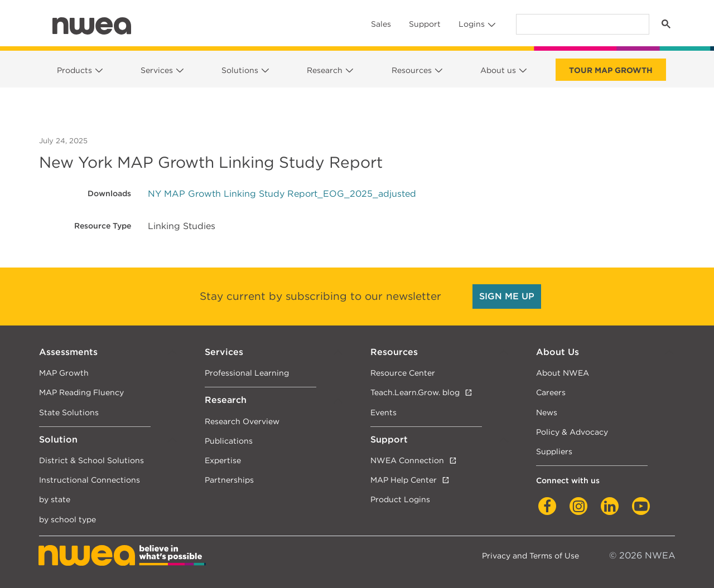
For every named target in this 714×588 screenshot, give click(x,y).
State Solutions (69, 412)
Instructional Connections (90, 480)
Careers (551, 392)
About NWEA (563, 373)
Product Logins (400, 499)
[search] (582, 24)
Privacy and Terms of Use (530, 555)
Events (383, 412)
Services (157, 70)
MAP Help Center (404, 480)
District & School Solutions (91, 460)
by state (55, 499)
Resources (412, 70)
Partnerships (229, 480)
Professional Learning (247, 373)
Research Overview (242, 421)
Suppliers (554, 451)
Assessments (68, 352)
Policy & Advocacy (572, 432)
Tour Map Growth (611, 70)
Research (325, 70)
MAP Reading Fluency (81, 392)
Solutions (240, 70)
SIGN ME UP (507, 296)
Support (425, 24)
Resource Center (403, 373)
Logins (472, 24)
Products (74, 70)
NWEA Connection (407, 460)
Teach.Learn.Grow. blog (415, 392)
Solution (58, 439)
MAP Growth (64, 373)
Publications (229, 441)
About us (498, 70)
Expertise (223, 460)
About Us (558, 352)
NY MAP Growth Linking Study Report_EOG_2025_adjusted (282, 194)
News (547, 412)
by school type (67, 519)
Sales (381, 24)
